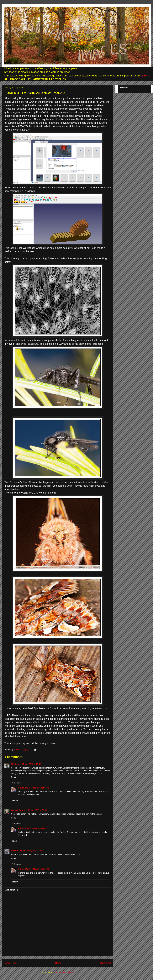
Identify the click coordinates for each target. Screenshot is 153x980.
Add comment (12, 890)
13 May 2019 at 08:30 (37, 810)
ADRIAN (145, 76)
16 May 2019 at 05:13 (40, 869)
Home (58, 963)
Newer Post (11, 963)
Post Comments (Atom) (64, 972)
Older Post (106, 963)
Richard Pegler (18, 851)
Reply (14, 777)
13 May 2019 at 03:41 (40, 788)
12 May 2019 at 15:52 (31, 764)
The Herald (16, 764)
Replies (17, 783)
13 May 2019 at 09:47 (40, 828)
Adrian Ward (24, 788)
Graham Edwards (19, 810)
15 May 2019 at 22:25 (35, 851)
